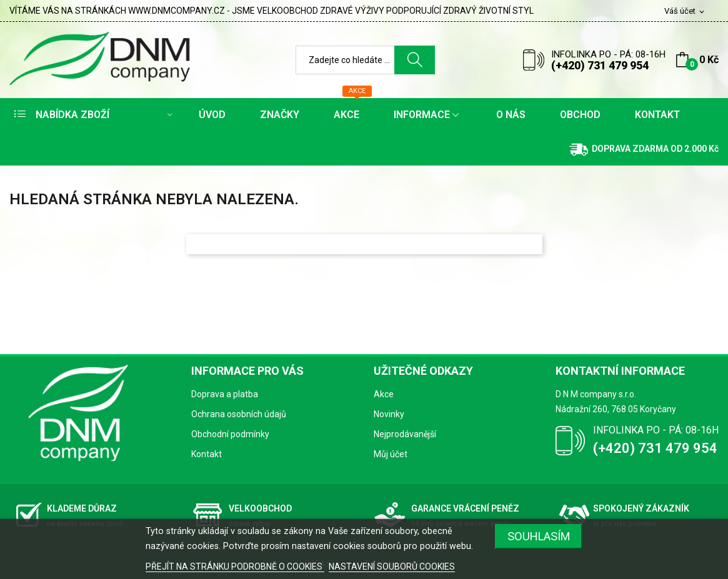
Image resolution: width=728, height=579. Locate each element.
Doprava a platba (225, 394)
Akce (384, 394)
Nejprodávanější (405, 434)
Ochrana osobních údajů (239, 414)
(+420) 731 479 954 (600, 65)
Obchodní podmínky (230, 434)
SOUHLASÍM (539, 536)
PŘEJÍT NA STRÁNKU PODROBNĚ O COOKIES (235, 567)
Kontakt (207, 454)
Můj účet (391, 454)
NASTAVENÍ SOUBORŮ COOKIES (392, 567)
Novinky (389, 414)
